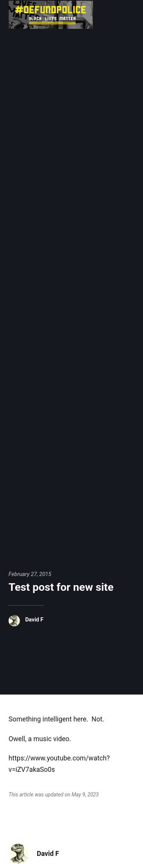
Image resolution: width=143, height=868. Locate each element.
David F (34, 620)
